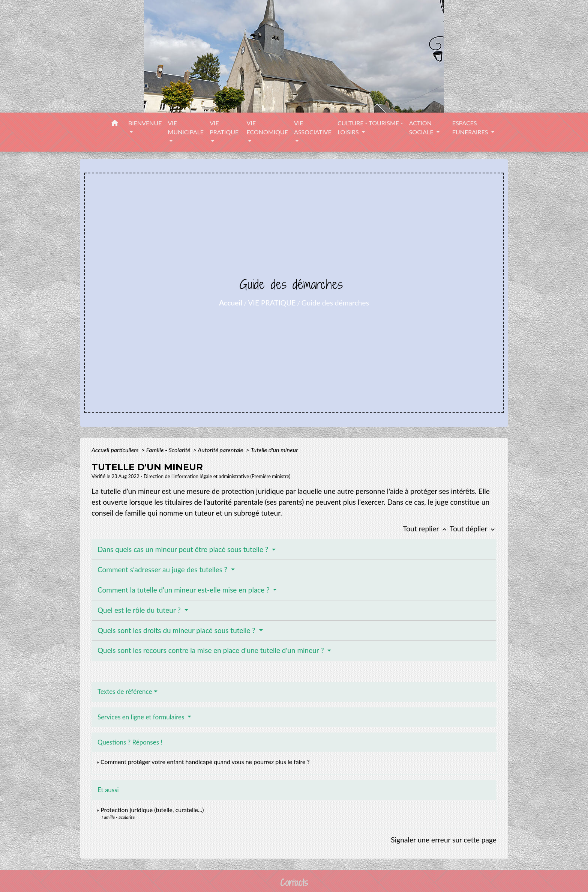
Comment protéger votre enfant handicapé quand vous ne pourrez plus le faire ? (205, 762)
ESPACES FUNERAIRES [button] (471, 127)
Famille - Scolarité (169, 450)
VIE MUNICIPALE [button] (186, 127)
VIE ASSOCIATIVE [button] (313, 127)
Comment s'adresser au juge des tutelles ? (163, 569)
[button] (115, 124)
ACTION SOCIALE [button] (422, 127)
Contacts (294, 883)
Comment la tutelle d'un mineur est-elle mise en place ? (184, 590)
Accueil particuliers (116, 450)
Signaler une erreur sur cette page (444, 840)
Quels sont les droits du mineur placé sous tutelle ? (177, 630)
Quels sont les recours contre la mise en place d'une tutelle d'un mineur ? (212, 650)
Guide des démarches (335, 303)
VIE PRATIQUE (272, 303)
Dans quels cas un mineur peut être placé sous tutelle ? (184, 549)
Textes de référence (125, 691)
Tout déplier (473, 529)
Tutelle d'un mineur (274, 450)
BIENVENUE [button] (145, 123)
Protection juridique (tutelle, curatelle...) (152, 810)
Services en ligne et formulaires (142, 717)
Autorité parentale (221, 450)
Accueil (231, 303)
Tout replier (426, 529)
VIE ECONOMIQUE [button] (267, 127)
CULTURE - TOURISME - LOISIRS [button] (370, 127)
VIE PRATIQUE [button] (224, 127)
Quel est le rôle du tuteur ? (140, 610)
